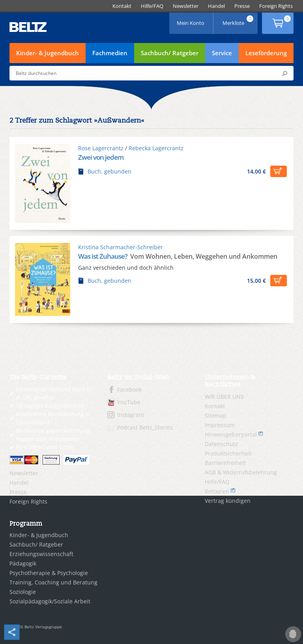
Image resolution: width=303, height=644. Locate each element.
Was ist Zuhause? (103, 256)
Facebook (129, 389)
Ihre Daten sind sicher (46, 447)
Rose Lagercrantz (101, 148)
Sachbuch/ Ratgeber (170, 53)
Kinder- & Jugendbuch (48, 53)
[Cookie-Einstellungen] (293, 634)
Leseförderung (266, 53)
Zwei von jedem (101, 157)
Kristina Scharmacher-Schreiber (121, 247)
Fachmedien (110, 53)
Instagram (131, 415)
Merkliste (239, 20)
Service (222, 53)
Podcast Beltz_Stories (145, 427)
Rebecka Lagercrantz (156, 148)
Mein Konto (191, 20)
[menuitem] (122, 6)
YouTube (129, 402)
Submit (284, 73)
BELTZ (28, 27)
